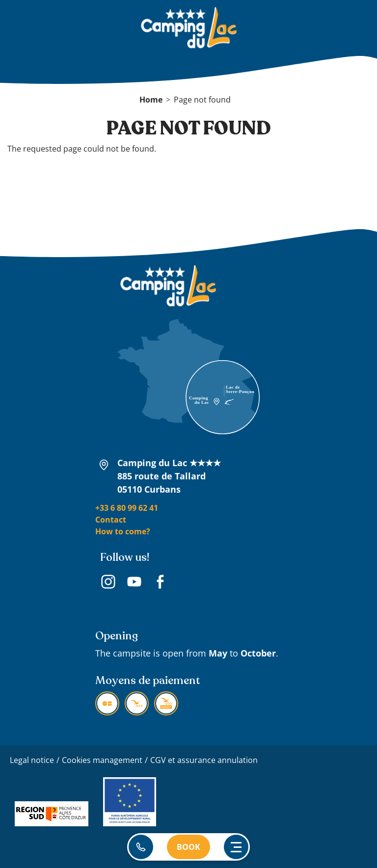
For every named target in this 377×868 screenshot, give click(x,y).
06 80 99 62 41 (141, 847)
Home (151, 100)
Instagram (108, 583)
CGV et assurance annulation (204, 760)
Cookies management (102, 760)
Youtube (134, 583)
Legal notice (32, 760)
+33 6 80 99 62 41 (127, 508)
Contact (111, 520)
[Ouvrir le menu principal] (236, 847)
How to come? (123, 531)
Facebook (160, 583)
